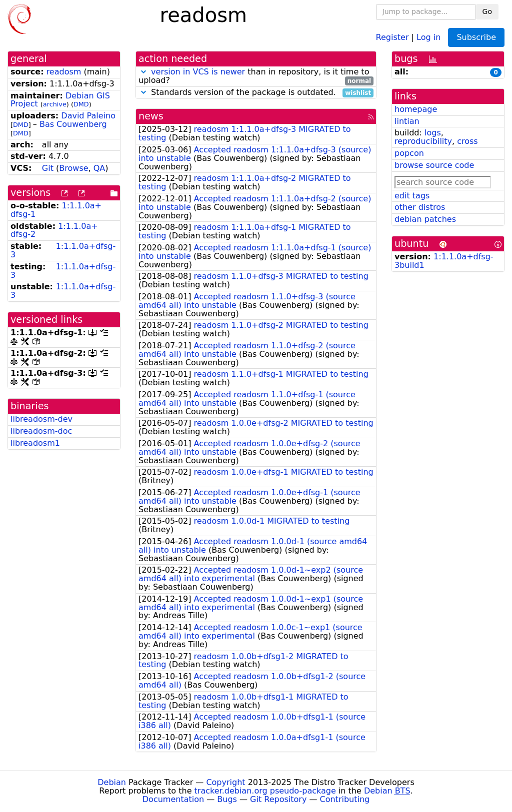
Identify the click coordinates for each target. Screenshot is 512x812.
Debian (112, 782)
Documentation (173, 799)
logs (433, 133)
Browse (73, 168)
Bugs (227, 799)
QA (99, 168)
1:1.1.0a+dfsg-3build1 (444, 261)
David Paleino (88, 116)
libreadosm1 (35, 443)
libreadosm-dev (41, 419)
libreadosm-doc (41, 431)
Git (48, 168)
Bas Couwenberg (73, 124)
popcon (409, 153)
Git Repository (278, 799)
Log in (428, 37)
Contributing (345, 799)
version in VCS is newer (198, 72)
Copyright (225, 782)
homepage (416, 109)
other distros (420, 207)
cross (467, 141)
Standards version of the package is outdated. (256, 93)
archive (55, 104)
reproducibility (423, 141)
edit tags (412, 196)
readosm (64, 72)
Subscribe (476, 37)
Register (392, 37)
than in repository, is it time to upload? (256, 76)
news (151, 116)
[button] (143, 72)
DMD (81, 104)
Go (487, 11)
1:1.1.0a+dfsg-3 (63, 250)
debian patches (425, 219)
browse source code (434, 165)
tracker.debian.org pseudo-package (265, 791)
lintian (407, 121)
